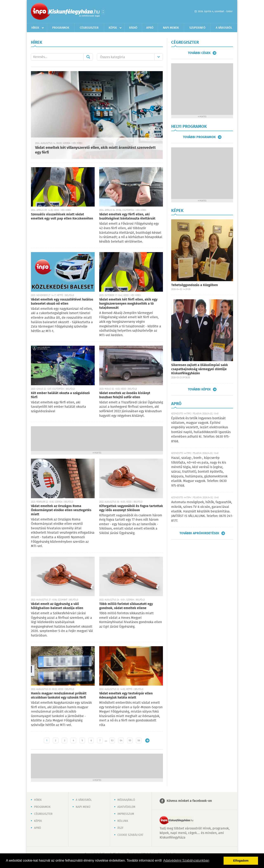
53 (112, 741)
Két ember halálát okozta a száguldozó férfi (60, 395)
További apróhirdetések (199, 533)
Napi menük (171, 28)
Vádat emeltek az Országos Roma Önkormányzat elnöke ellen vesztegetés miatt (61, 510)
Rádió (133, 28)
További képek (199, 389)
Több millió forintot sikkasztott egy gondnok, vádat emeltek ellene (126, 606)
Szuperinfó (197, 28)
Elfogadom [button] (241, 861)
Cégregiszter (89, 28)
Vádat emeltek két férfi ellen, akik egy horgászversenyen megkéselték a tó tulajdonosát (128, 304)
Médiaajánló (126, 800)
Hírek (35, 28)
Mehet (88, 57)
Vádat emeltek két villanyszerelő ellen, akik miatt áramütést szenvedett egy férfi (95, 150)
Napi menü (83, 807)
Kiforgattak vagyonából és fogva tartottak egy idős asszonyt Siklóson (131, 508)
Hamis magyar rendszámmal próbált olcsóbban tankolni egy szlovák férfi (59, 696)
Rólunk (123, 821)
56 (139, 741)
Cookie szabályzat (130, 835)
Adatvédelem (126, 807)
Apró (150, 28)
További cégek (199, 53)
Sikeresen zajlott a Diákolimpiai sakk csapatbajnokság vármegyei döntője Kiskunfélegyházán (200, 369)
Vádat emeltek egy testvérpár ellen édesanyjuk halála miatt (126, 696)
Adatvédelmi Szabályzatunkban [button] (186, 860)
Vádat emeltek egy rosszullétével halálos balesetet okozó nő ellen (62, 302)
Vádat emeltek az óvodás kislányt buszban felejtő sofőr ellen (125, 395)
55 (130, 741)
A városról (224, 28)
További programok (199, 137)
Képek (113, 28)
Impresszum (126, 814)
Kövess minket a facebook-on (189, 801)
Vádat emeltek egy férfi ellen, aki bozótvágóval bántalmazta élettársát (127, 217)
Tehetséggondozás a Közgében (194, 285)
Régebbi (147, 741)
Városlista (103, 12)
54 (121, 741)
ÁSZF (120, 828)
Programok (61, 28)
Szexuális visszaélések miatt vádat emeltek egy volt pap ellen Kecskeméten (62, 217)
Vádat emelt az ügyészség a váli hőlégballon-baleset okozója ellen (57, 606)
